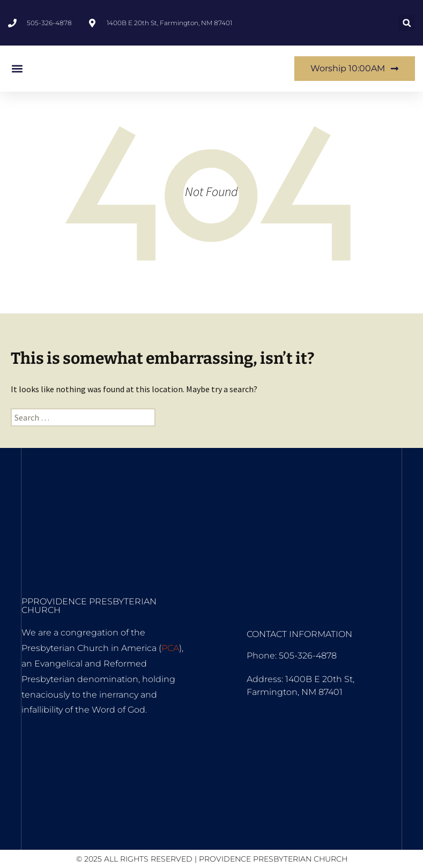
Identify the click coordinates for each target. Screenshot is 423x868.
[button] (407, 23)
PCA (170, 648)
